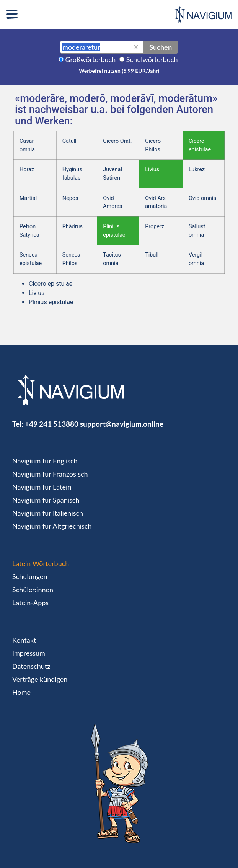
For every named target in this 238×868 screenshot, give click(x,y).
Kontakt (24, 640)
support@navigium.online (122, 424)
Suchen (161, 47)
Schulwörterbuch (152, 59)
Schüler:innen (33, 590)
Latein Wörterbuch (41, 563)
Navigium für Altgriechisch (52, 526)
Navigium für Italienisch (48, 513)
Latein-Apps (30, 603)
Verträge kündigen (40, 679)
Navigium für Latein (42, 487)
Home (21, 692)
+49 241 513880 (52, 424)
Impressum (29, 653)
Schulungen (30, 576)
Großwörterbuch (91, 59)
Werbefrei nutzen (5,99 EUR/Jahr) (119, 71)
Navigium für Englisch (45, 461)
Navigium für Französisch (50, 474)
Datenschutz (31, 666)
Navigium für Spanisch (46, 500)
